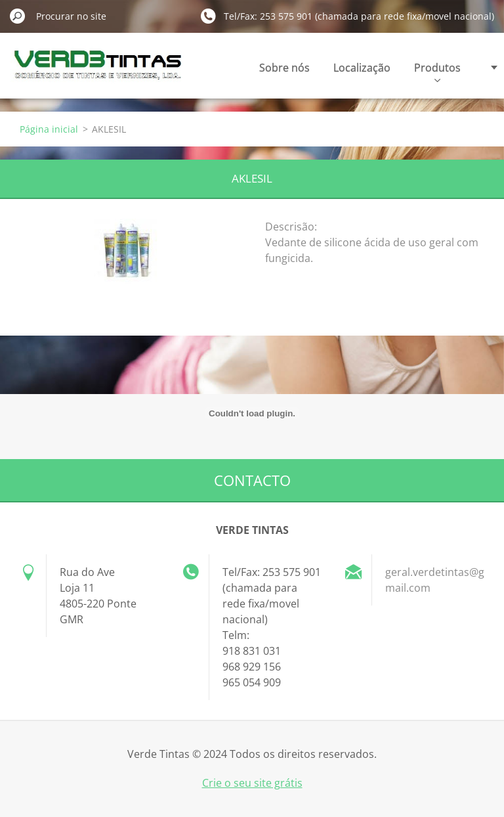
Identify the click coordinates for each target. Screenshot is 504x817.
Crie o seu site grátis (252, 783)
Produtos (437, 71)
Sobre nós (284, 68)
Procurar (18, 16)
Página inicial (49, 129)
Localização (362, 68)
